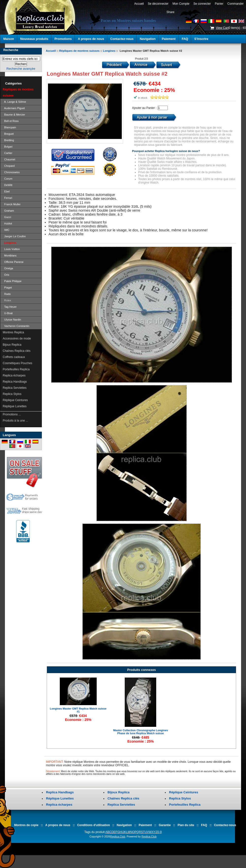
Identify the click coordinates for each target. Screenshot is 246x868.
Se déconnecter (158, 4)
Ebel (6, 191)
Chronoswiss (11, 172)
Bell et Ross (11, 121)
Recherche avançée (21, 69)
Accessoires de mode (17, 339)
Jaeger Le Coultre (14, 236)
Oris (6, 275)
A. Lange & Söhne (14, 102)
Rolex (7, 300)
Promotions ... (12, 414)
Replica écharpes (14, 375)
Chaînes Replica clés (17, 351)
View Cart (222, 28)
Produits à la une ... (15, 421)
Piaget (7, 288)
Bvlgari (8, 147)
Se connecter (202, 4)
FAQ (185, 39)
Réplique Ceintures (15, 400)
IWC (6, 230)
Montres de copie (26, 825)
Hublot (7, 223)
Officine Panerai (13, 262)
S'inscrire (201, 39)
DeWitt (8, 185)
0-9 (160, 832)
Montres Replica (13, 332)
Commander (236, 4)
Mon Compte (181, 4)
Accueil (139, 4)
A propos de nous (91, 39)
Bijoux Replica (12, 345)
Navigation (148, 39)
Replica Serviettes (15, 388)
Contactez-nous (122, 39)
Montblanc (10, 255)
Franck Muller (12, 204)
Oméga (8, 268)
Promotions (63, 39)
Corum (8, 179)
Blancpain (9, 127)
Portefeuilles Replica (16, 369)
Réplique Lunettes (15, 406)
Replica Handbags (15, 382)
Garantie (165, 825)
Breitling (8, 140)
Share (170, 12)
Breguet (8, 134)
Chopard (9, 166)
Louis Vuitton (11, 249)
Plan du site (186, 825)
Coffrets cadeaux (14, 357)
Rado (7, 294)
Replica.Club (118, 836)
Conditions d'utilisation (94, 825)
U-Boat (8, 313)
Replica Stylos (12, 394)
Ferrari (8, 198)
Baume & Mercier (14, 115)
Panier (219, 4)
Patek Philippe (12, 281)
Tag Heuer (10, 307)
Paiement (169, 39)
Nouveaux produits (34, 39)
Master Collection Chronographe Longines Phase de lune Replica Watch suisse (140, 732)
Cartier (8, 153)
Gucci (7, 217)
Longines (109, 51)
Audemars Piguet (14, 108)
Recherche (11, 50)
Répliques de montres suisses (79, 51)
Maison (9, 39)
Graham (8, 211)
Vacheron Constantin (16, 326)
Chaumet (9, 159)
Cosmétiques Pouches (17, 363)
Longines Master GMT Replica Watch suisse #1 (78, 710)
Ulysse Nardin (12, 320)
